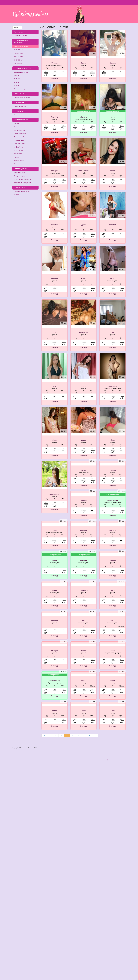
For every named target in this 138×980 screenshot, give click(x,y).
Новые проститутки (20, 106)
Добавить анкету (19, 173)
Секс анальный (19, 137)
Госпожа (17, 157)
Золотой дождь (19, 161)
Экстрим (17, 127)
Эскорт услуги (18, 150)
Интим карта (18, 115)
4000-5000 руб (19, 60)
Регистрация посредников (22, 179)
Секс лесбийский (19, 144)
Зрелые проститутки (20, 89)
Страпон (17, 164)
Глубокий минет (19, 147)
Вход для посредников (21, 176)
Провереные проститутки (22, 98)
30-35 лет (17, 82)
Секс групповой (19, 140)
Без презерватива (20, 130)
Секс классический (20, 134)
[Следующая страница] (95, 736)
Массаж (16, 123)
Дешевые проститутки (21, 47)
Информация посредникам (23, 183)
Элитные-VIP (18, 63)
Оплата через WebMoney (22, 191)
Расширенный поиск (20, 36)
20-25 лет (17, 75)
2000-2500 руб (19, 50)
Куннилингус (18, 154)
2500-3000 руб (19, 53)
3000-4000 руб (19, 57)
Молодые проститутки (21, 72)
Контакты (17, 195)
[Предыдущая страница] (44, 736)
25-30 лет (17, 79)
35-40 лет (17, 86)
